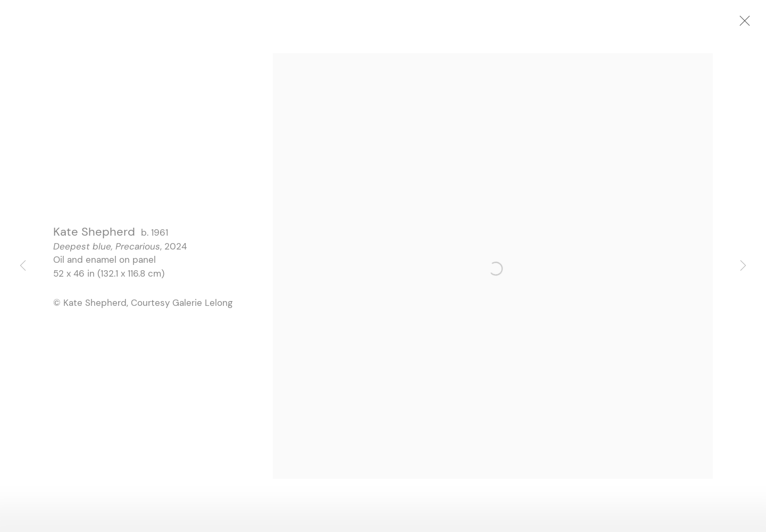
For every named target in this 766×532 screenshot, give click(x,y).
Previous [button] (23, 266)
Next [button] (743, 266)
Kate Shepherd (94, 234)
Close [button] (750, 24)
